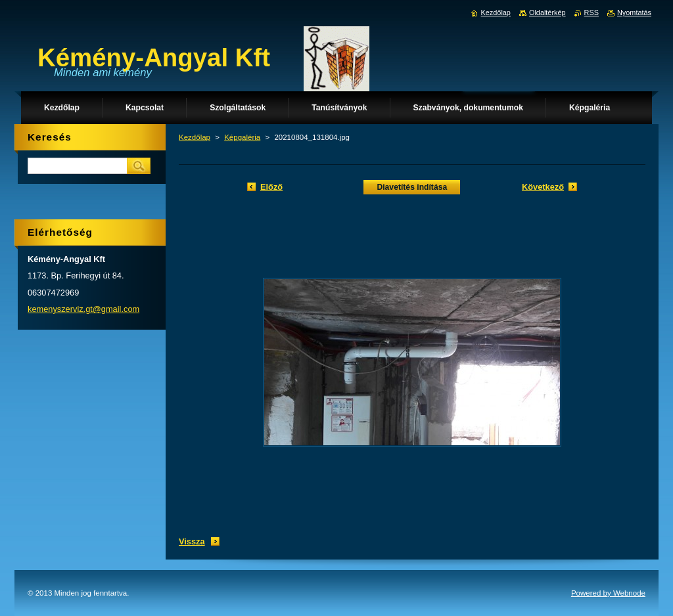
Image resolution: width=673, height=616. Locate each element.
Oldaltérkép (547, 12)
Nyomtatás (634, 12)
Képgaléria (242, 137)
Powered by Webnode (608, 593)
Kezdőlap (195, 137)
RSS (592, 12)
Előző (271, 187)
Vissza (192, 541)
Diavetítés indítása (412, 187)
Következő (543, 187)
